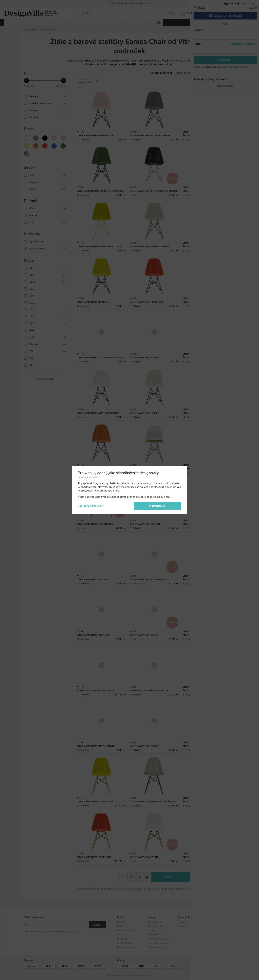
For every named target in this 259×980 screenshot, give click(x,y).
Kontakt (121, 922)
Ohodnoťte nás (125, 943)
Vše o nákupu (154, 922)
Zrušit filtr (98, 80)
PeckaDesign (145, 975)
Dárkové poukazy (156, 947)
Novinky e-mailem (34, 917)
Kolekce (182, 922)
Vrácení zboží (154, 930)
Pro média (122, 939)
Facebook (213, 926)
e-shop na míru (127, 975)
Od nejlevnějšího (185, 73)
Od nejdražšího (205, 73)
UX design (113, 975)
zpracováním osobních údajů (64, 932)
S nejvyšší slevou (226, 73)
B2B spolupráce (125, 930)
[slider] (27, 80)
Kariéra (121, 935)
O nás (120, 926)
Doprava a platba (156, 926)
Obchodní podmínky (158, 939)
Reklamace (153, 935)
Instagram (213, 922)
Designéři (183, 926)
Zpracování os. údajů (158, 943)
